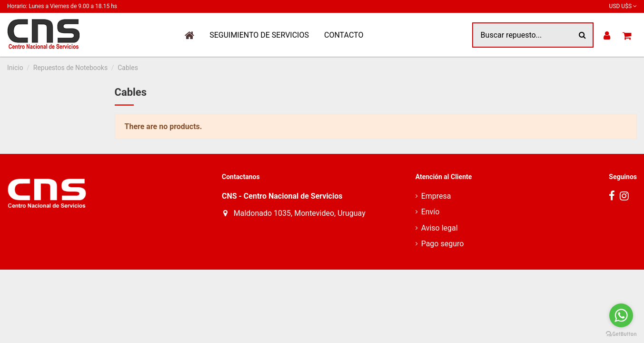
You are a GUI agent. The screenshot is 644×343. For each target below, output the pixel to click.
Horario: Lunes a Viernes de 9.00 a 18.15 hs (62, 6)
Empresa (436, 196)
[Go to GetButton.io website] (621, 333)
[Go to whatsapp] (621, 315)
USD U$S (623, 6)
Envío (431, 212)
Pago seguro (443, 244)
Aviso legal (440, 228)
